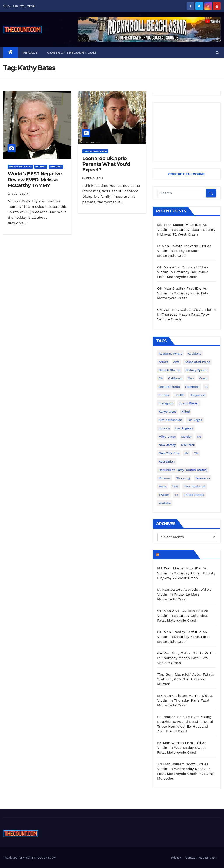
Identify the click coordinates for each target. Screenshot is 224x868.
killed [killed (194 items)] (186, 412)
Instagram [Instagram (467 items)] (166, 403)
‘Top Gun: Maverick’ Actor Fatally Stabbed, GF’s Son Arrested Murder (186, 679)
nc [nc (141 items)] (199, 437)
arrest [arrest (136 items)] (163, 362)
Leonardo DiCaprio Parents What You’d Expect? (106, 164)
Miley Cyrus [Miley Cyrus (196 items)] (167, 437)
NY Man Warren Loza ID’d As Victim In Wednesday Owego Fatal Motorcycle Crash (182, 748)
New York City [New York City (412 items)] (169, 453)
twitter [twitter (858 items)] (164, 495)
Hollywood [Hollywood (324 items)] (197, 395)
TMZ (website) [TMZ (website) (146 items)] (195, 486)
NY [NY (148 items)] (187, 453)
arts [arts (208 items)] (176, 362)
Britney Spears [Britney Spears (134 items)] (197, 370)
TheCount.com (176, 555)
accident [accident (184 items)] (194, 353)
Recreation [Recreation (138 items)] (167, 461)
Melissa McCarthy (20, 167)
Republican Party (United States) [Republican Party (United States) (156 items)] (183, 470)
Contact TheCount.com (72, 53)
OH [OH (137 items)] (196, 453)
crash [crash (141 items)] (203, 378)
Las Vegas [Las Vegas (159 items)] (195, 420)
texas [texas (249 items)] (163, 486)
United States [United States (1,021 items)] (194, 495)
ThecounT (56, 167)
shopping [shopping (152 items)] (183, 478)
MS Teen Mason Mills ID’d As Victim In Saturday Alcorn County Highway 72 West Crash (186, 230)
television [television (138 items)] (203, 478)
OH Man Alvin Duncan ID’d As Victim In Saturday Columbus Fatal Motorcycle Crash (183, 272)
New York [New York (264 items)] (188, 445)
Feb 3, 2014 (95, 178)
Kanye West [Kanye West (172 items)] (167, 412)
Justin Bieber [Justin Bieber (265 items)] (189, 403)
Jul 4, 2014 (20, 194)
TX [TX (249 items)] (176, 495)
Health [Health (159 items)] (179, 395)
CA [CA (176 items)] (161, 378)
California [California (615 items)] (175, 378)
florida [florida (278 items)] (164, 395)
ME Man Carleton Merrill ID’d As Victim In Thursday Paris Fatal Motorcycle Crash (185, 700)
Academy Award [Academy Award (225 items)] (171, 353)
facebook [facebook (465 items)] (192, 387)
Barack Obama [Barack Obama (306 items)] (170, 370)
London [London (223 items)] (164, 428)
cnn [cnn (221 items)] (191, 378)
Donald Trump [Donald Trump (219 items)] (169, 387)
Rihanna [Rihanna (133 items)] (165, 478)
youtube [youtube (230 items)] (165, 503)
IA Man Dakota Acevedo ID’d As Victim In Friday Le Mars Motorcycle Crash (184, 251)
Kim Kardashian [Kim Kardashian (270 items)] (170, 420)
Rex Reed (41, 167)
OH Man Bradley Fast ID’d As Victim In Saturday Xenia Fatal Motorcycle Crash (183, 293)
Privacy (30, 53)
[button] (217, 53)
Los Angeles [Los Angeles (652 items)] (184, 428)
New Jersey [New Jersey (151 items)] (167, 445)
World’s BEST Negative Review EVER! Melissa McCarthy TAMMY (35, 180)
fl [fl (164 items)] (206, 387)
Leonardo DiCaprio (95, 151)
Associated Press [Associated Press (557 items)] (197, 362)
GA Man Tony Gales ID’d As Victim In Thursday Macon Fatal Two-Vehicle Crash (187, 314)
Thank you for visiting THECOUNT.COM (30, 858)
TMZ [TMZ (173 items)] (175, 486)
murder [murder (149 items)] (186, 437)
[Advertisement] (187, 132)
